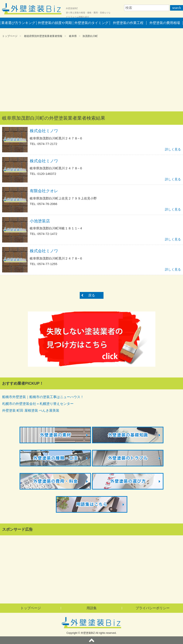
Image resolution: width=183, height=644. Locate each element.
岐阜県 (73, 36)
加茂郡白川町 (90, 36)
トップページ (10, 36)
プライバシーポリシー (153, 608)
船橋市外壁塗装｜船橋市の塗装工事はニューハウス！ (43, 397)
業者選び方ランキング (18, 23)
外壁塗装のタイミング (91, 23)
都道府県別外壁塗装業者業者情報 (43, 36)
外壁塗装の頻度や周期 (55, 23)
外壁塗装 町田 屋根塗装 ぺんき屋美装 (31, 410)
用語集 (92, 608)
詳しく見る (173, 149)
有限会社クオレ (44, 191)
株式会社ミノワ (44, 131)
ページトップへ (91, 640)
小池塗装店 (40, 221)
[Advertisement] (91, 75)
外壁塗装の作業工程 (128, 23)
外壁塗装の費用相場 (165, 23)
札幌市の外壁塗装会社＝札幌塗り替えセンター (38, 404)
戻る (92, 295)
